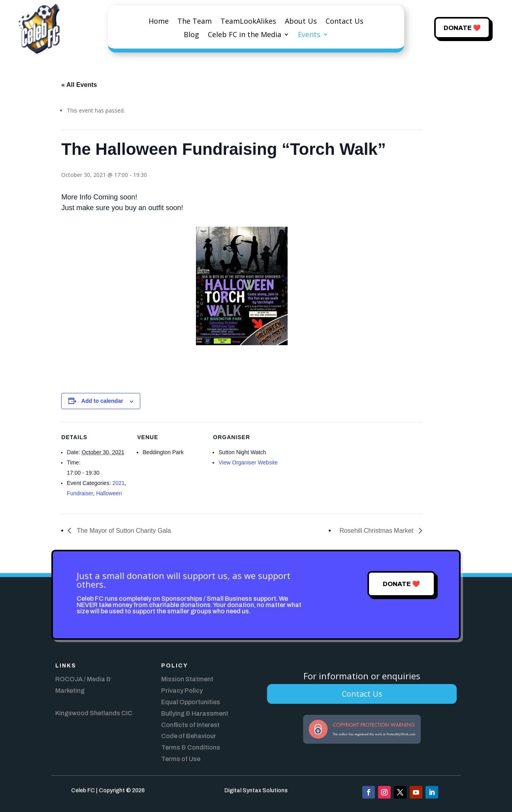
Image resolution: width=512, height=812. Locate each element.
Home (159, 22)
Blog (191, 35)
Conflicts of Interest (190, 725)
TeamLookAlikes (248, 22)
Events (309, 35)
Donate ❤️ (462, 28)
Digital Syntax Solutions (256, 790)
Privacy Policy (182, 691)
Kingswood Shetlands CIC (94, 713)
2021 (118, 483)
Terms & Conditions (191, 747)
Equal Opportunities (191, 702)
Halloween (109, 493)
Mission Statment (187, 679)
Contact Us (344, 22)
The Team (195, 22)
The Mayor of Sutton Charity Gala (123, 531)
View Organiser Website (248, 462)
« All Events (79, 85)
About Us (301, 22)
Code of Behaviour (189, 736)
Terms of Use (181, 759)
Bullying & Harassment (195, 713)
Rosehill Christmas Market (377, 531)
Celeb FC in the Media (245, 35)
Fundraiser (80, 493)
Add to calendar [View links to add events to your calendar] (102, 401)
